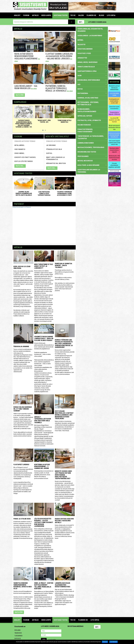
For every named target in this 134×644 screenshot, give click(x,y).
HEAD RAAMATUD (20, 149)
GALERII (81, 15)
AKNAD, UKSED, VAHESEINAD (92, 62)
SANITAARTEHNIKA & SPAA (92, 71)
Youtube (119, 22)
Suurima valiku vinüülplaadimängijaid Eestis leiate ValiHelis (24, 193)
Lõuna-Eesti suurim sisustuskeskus (114, 108)
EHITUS (92, 89)
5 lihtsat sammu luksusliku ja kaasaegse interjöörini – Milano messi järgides (59, 57)
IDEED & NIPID (46, 15)
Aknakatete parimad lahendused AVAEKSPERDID (114, 88)
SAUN (92, 76)
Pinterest (111, 22)
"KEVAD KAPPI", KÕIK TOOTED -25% (44, 121)
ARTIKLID (35, 15)
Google (85, 631)
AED (92, 84)
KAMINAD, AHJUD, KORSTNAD (88, 98)
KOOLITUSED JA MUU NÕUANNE (92, 165)
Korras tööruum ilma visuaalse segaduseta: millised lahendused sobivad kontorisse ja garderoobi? (64, 344)
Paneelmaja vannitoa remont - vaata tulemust (64, 265)
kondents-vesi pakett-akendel (25, 157)
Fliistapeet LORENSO (21, 465)
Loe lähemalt (113, 642)
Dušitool (49, 153)
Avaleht (17, 15)
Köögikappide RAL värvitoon (56, 163)
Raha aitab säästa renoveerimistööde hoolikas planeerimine (27, 57)
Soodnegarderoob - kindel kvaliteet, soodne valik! (114, 101)
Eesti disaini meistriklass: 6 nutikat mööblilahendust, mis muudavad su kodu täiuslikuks (64, 415)
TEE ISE (73, 15)
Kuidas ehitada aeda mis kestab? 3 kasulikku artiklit (64, 521)
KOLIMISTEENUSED (84, 125)
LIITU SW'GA (111, 15)
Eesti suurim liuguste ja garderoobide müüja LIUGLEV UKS (114, 143)
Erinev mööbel (19, 153)
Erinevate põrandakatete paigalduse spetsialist (114, 165)
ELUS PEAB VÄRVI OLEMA (114, 94)
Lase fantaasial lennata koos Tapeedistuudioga (44, 193)
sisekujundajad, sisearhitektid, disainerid (90, 30)
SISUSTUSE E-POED (84, 53)
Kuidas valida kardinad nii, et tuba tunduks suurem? (23, 409)
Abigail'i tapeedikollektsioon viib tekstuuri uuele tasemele (43, 420)
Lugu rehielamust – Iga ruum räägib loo (26, 87)
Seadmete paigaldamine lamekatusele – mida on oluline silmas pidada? (44, 338)
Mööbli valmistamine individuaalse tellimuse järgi (114, 127)
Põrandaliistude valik (54, 149)
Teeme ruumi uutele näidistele (64, 121)
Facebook (115, 22)
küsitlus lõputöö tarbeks (24, 161)
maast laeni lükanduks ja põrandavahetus (55, 158)
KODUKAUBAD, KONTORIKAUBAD (92, 80)
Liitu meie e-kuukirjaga (97, 22)
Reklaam (17, 630)
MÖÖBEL (92, 40)
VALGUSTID (92, 44)
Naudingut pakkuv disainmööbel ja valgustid (114, 150)
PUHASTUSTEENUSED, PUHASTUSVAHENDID (85, 130)
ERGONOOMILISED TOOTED (87, 152)
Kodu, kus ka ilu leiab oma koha (22, 267)
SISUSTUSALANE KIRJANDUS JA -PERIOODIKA (92, 171)
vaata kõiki (20, 95)
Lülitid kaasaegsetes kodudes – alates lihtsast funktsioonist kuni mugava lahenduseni (44, 522)
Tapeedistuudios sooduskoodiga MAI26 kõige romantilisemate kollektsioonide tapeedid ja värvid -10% (24, 124)
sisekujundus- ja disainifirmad (90, 36)
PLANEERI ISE (91, 15)
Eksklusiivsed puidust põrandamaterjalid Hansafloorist (114, 135)
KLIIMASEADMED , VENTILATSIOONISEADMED (87, 110)
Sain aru (105, 642)
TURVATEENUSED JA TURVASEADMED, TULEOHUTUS (92, 137)
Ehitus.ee (18, 639)
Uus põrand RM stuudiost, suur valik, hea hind (114, 120)
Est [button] (81, 22)
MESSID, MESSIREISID (85, 161)
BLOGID (101, 15)
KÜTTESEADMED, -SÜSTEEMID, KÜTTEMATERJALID (88, 103)
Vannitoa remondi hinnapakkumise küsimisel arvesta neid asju (23, 586)
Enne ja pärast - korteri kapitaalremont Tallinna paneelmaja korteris (44, 586)
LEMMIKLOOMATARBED (86, 143)
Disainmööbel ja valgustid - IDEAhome (114, 113)
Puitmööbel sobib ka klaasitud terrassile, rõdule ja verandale (59, 88)
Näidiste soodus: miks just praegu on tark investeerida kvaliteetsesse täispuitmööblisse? (63, 475)
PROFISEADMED (92, 156)
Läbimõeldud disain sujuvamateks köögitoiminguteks (63, 585)
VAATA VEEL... (20, 166)
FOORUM (26, 15)
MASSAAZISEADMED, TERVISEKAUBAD (91, 147)
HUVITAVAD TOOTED (61, 15)
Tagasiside (18, 633)
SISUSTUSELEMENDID (92, 49)
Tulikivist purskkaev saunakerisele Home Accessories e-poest (64, 193)
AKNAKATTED (92, 58)
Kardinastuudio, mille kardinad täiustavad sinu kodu (114, 158)
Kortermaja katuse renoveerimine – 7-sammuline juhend (42, 466)
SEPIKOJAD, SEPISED (85, 116)
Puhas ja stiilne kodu (22, 519)
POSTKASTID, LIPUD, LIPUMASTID (89, 120)
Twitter (81, 631)
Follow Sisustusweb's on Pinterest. (22, 207)
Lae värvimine (51, 145)
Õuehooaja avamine (21, 346)
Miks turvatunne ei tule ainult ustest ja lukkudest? (44, 266)
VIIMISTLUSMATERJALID (92, 67)
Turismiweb (18, 636)
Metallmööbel (19, 145)
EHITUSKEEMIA (92, 93)
